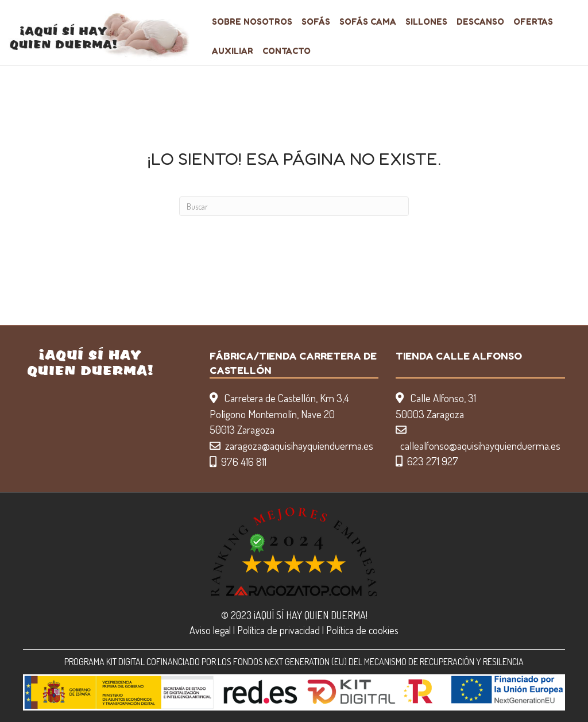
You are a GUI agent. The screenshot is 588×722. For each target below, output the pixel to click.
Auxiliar (233, 51)
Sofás (316, 22)
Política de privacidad (278, 630)
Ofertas (533, 22)
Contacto (287, 51)
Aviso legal (210, 630)
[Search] (294, 206)
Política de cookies (362, 630)
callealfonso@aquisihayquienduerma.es (480, 445)
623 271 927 (433, 461)
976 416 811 (244, 462)
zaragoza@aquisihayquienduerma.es (299, 445)
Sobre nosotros (252, 22)
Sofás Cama (368, 22)
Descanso (480, 22)
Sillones (426, 22)
